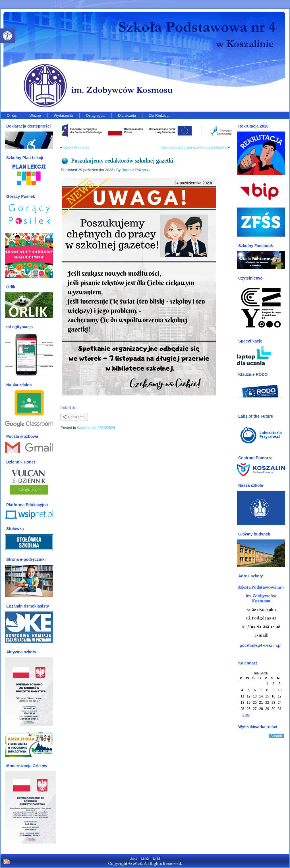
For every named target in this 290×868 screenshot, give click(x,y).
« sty (246, 715)
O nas (12, 115)
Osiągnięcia (96, 115)
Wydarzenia (64, 115)
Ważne (35, 115)
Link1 (133, 859)
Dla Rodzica (159, 115)
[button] (7, 36)
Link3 (157, 859)
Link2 (145, 859)
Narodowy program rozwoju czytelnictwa (194, 147)
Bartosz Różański (136, 170)
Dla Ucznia (127, 115)
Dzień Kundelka (76, 147)
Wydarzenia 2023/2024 (96, 428)
